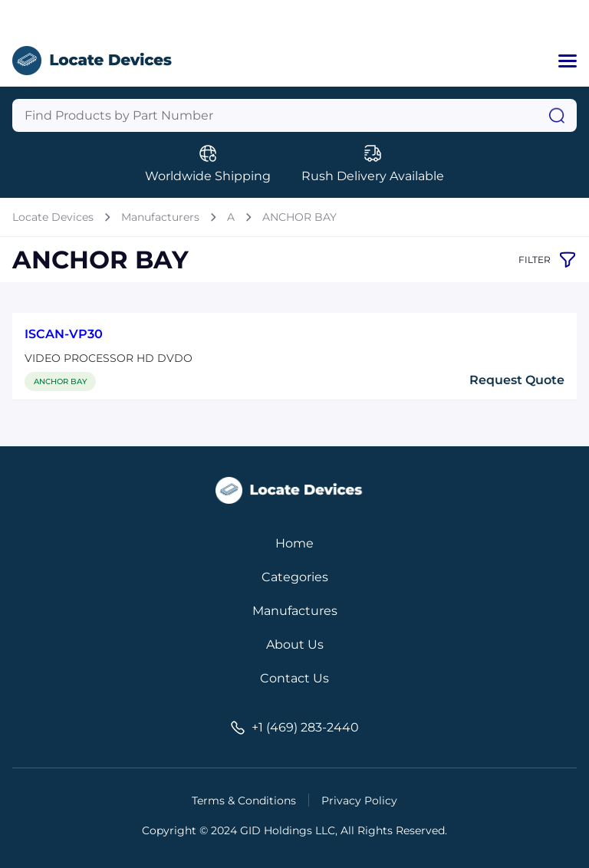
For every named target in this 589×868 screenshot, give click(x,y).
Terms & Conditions (244, 801)
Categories (295, 577)
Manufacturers (160, 217)
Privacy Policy (359, 801)
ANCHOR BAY (299, 217)
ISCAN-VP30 (64, 334)
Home (294, 543)
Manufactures (295, 611)
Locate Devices (53, 217)
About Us (295, 644)
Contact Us (294, 678)
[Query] (294, 115)
